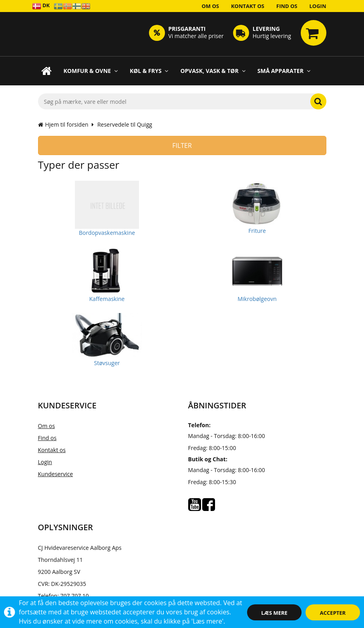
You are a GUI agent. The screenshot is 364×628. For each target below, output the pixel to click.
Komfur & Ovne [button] (91, 71)
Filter (182, 145)
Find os (287, 6)
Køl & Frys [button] (149, 71)
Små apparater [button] (284, 71)
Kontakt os (248, 6)
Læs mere (274, 613)
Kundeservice (56, 474)
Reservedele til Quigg (125, 124)
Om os (210, 6)
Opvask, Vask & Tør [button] (213, 71)
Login (318, 6)
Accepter (333, 613)
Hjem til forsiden (63, 124)
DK (41, 6)
